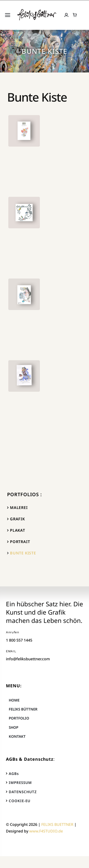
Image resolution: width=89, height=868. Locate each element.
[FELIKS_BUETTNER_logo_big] (37, 11)
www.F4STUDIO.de (46, 831)
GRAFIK (17, 519)
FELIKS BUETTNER (57, 824)
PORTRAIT (20, 542)
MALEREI (19, 508)
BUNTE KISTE (23, 553)
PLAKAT (18, 530)
